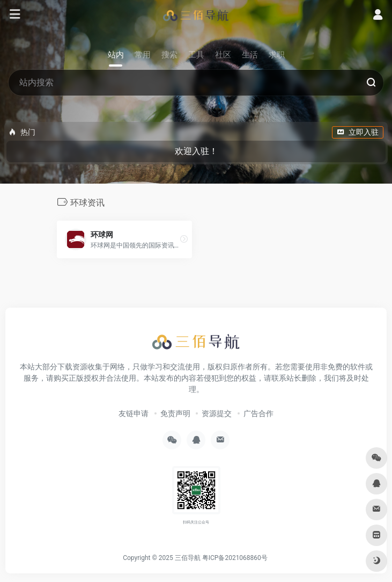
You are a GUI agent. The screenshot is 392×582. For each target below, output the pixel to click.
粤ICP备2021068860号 (235, 558)
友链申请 (134, 413)
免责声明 (175, 413)
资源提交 (217, 413)
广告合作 (258, 413)
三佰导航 (188, 558)
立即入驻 (358, 132)
